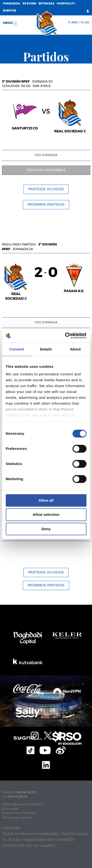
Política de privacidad (19, 813)
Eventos (10, 11)
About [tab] (75, 349)
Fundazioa (12, 4)
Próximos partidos (46, 205)
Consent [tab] (17, 349)
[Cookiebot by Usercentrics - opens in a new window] (66, 336)
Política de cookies (17, 818)
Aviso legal (10, 809)
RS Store (29, 4)
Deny (46, 529)
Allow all (46, 500)
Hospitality (66, 4)
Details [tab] (46, 349)
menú (10, 23)
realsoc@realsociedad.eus (23, 804)
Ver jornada (46, 155)
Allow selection (46, 515)
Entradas (46, 4)
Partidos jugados (46, 189)
